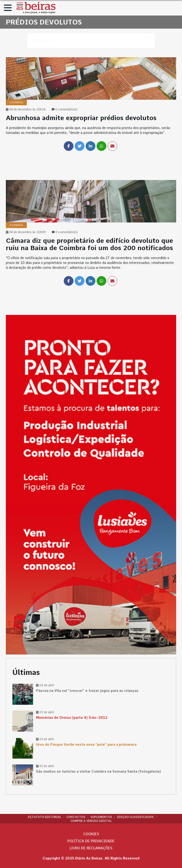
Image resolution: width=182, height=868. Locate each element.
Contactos (76, 817)
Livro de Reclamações (91, 848)
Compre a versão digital (91, 821)
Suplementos (101, 817)
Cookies (91, 834)
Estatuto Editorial (45, 817)
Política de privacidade (91, 841)
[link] (91, 119)
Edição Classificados (136, 817)
